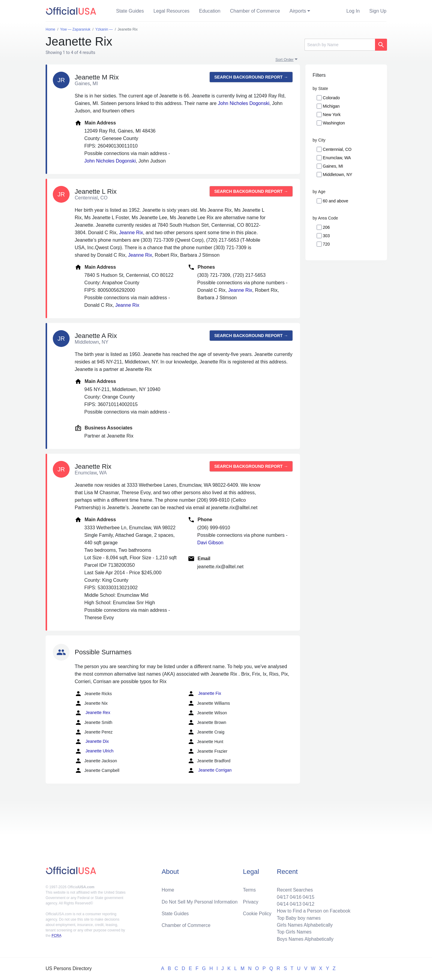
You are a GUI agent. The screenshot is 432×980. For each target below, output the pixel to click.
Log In (353, 11)
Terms (249, 888)
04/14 (281, 903)
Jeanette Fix (204, 694)
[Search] (340, 45)
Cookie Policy (257, 912)
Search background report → (251, 77)
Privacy (250, 900)
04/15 (307, 896)
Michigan (331, 106)
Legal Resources (172, 11)
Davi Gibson (210, 543)
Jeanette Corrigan (210, 770)
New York (332, 115)
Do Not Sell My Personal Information (201, 900)
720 (326, 244)
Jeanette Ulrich (94, 751)
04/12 (307, 903)
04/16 (294, 896)
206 (326, 227)
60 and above (336, 201)
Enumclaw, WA (337, 158)
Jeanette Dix (92, 742)
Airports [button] (298, 11)
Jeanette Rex (92, 713)
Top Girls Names (293, 932)
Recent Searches (294, 888)
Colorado (331, 98)
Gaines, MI (333, 166)
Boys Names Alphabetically (304, 939)
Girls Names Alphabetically (304, 924)
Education (210, 11)
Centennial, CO (337, 149)
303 (326, 236)
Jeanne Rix (131, 233)
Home (168, 888)
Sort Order (285, 60)
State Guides (130, 11)
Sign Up (378, 11)
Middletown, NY (337, 175)
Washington (334, 123)
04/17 (281, 896)
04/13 (294, 903)
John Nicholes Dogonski (244, 103)
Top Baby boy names (297, 917)
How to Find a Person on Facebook (313, 910)
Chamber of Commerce (255, 11)
